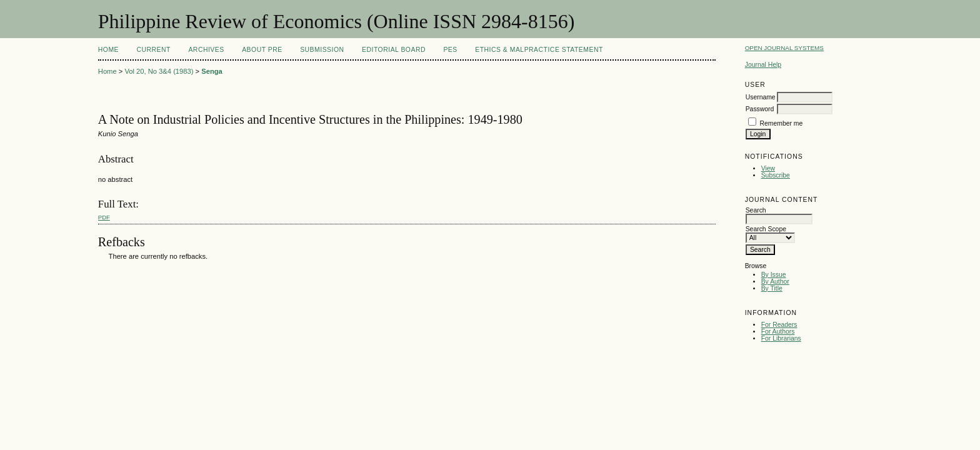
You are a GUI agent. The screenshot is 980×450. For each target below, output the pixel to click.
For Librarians (781, 338)
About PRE (262, 50)
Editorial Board (394, 50)
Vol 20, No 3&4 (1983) (159, 71)
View (768, 168)
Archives (206, 50)
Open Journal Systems (784, 48)
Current (154, 50)
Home (108, 50)
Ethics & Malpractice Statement (539, 50)
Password (760, 109)
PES (450, 50)
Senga (212, 71)
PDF (104, 217)
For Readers (779, 325)
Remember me (782, 123)
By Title (772, 288)
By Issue (774, 275)
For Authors (778, 332)
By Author (775, 282)
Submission (322, 50)
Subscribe (776, 175)
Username (761, 97)
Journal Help (763, 65)
